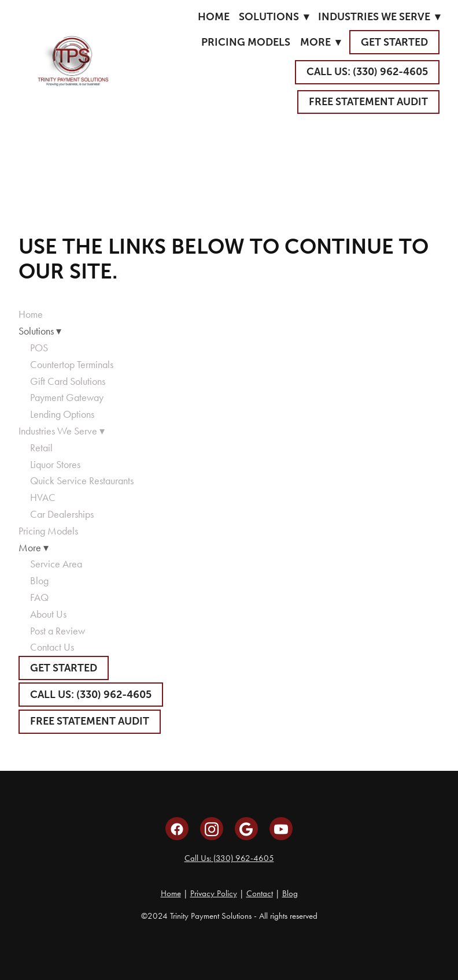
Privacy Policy (214, 893)
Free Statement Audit (368, 102)
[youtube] (281, 829)
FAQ (39, 597)
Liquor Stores (55, 465)
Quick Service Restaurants (82, 481)
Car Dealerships (62, 514)
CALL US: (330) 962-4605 (367, 72)
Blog (39, 581)
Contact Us (52, 647)
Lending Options (62, 414)
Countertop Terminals (72, 365)
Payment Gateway (67, 398)
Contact (260, 893)
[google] (246, 829)
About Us (48, 614)
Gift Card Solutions (68, 381)
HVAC (43, 498)
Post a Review (58, 631)
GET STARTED (394, 42)
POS (39, 348)
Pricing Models (246, 42)
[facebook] (177, 829)
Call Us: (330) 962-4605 (229, 858)
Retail (41, 448)
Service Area (56, 564)
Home (214, 17)
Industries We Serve (379, 17)
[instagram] (212, 829)
